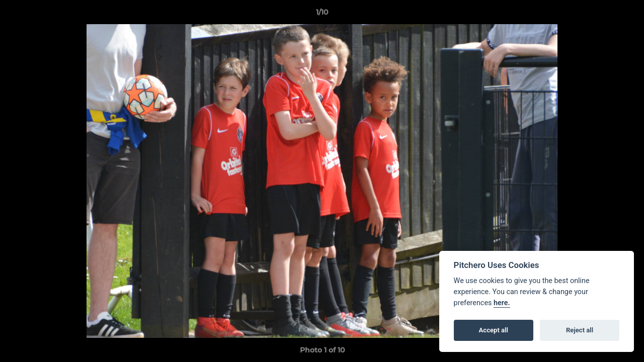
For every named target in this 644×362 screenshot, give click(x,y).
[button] (626, 15)
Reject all (580, 330)
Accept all (494, 330)
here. (502, 303)
